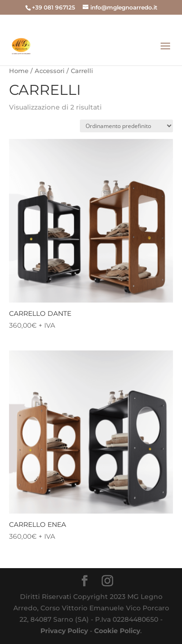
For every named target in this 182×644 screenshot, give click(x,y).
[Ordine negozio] (126, 126)
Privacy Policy (64, 631)
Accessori (50, 71)
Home (19, 71)
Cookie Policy (117, 631)
